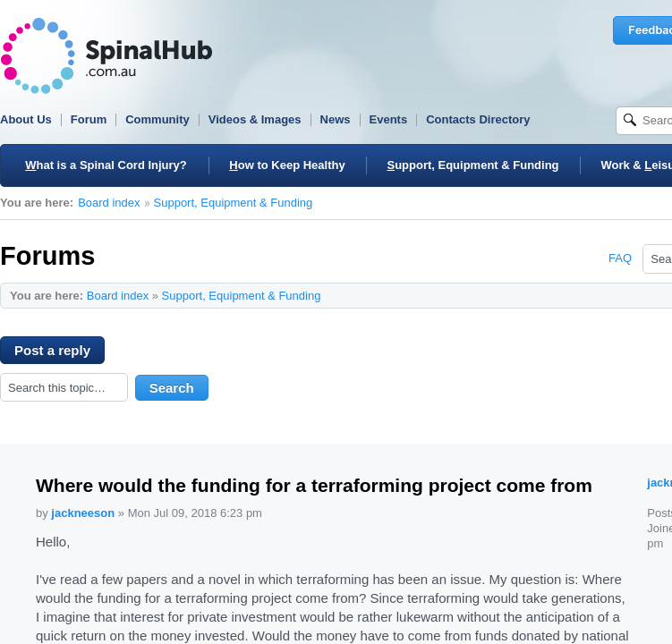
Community (157, 119)
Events (389, 119)
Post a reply (60, 353)
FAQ (620, 258)
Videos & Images (255, 119)
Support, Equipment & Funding (234, 203)
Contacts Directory (478, 119)
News (336, 119)
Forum (89, 119)
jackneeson (83, 513)
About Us (26, 119)
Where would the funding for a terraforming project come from (314, 485)
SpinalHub (106, 56)
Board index (109, 203)
